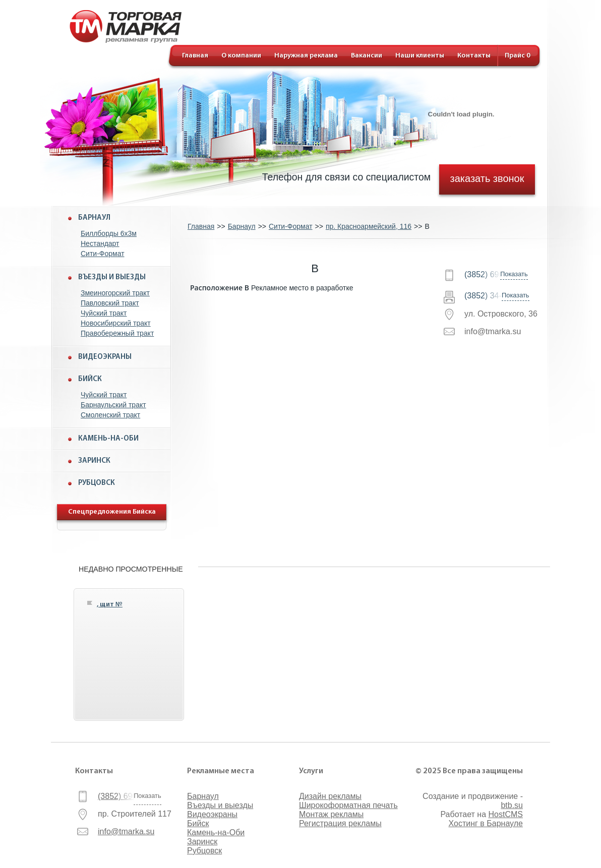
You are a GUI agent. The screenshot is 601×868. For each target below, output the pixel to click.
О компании (241, 56)
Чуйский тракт (104, 313)
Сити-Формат (103, 254)
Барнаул (94, 218)
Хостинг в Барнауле (486, 823)
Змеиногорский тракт (115, 293)
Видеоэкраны (105, 357)
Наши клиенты (420, 56)
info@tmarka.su (126, 831)
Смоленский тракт (110, 415)
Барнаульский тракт (113, 405)
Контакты (474, 56)
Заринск (94, 461)
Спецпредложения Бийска (112, 512)
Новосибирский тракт (116, 323)
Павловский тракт (110, 303)
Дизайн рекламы (330, 796)
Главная (195, 56)
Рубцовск (97, 483)
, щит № (110, 605)
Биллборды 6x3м (109, 233)
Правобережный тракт (117, 333)
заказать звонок (487, 178)
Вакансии (367, 56)
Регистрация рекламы (340, 823)
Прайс (518, 56)
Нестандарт (100, 243)
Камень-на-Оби (108, 439)
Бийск (90, 379)
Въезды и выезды (112, 277)
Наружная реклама (306, 56)
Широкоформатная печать (348, 805)
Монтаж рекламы (331, 814)
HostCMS (506, 814)
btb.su (512, 805)
